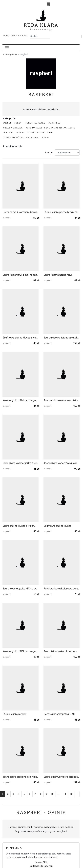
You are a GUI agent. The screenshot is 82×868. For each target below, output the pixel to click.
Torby (18, 123)
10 (52, 794)
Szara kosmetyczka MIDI (58, 275)
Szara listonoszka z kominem (60, 651)
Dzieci (7, 123)
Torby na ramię (35, 123)
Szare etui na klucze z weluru (19, 526)
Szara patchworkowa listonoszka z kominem (61, 777)
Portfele (54, 123)
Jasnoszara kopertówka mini (60, 463)
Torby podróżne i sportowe (21, 138)
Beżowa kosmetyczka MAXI (59, 714)
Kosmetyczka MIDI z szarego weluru (20, 651)
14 (65, 794)
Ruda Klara (41, 22)
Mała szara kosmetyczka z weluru (20, 463)
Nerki (45, 138)
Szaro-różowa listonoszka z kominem (61, 338)
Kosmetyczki (36, 133)
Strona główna (10, 54)
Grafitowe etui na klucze (57, 526)
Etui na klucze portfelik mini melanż (61, 212)
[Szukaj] (49, 36)
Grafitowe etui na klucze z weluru (20, 338)
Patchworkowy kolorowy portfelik (61, 589)
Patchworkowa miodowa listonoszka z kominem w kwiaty (61, 400)
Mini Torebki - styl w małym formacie (50, 128)
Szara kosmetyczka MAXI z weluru (20, 589)
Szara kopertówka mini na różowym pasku (20, 275)
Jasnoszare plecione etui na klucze (20, 777)
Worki (20, 133)
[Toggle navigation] (7, 48)
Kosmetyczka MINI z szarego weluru (20, 400)
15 (71, 794)
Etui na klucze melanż (14, 714)
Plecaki (8, 133)
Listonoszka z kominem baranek (20, 212)
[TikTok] (49, 4)
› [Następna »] (77, 794)
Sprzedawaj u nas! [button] (15, 35)
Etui (50, 133)
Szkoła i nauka (13, 128)
